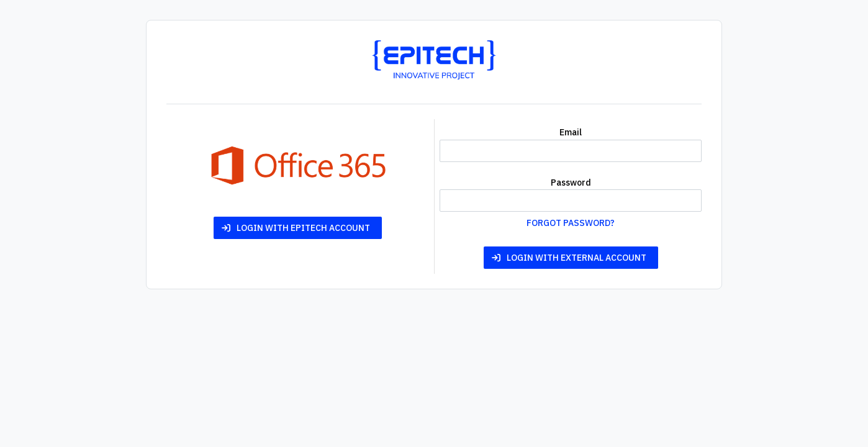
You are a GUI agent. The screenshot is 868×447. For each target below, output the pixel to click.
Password (571, 183)
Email (571, 132)
